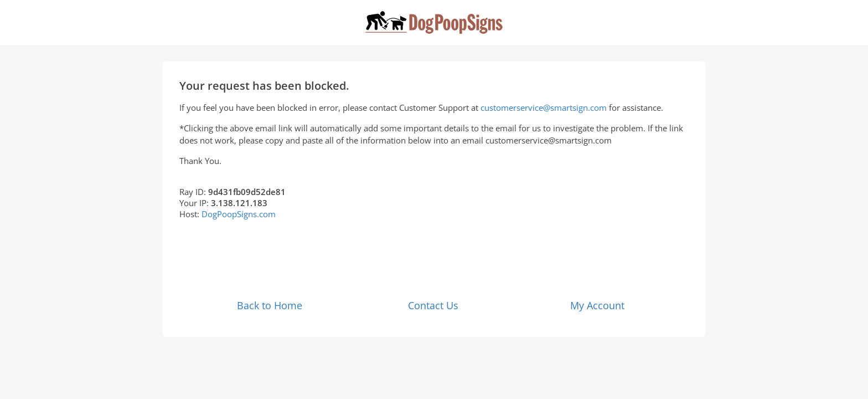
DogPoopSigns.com (239, 214)
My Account (597, 305)
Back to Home (270, 305)
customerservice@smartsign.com (544, 108)
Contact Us (433, 305)
